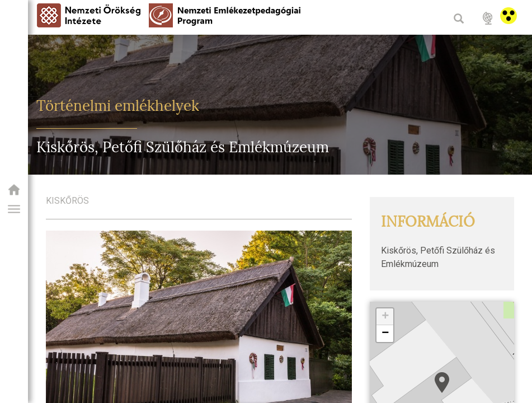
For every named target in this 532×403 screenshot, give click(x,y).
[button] (14, 209)
